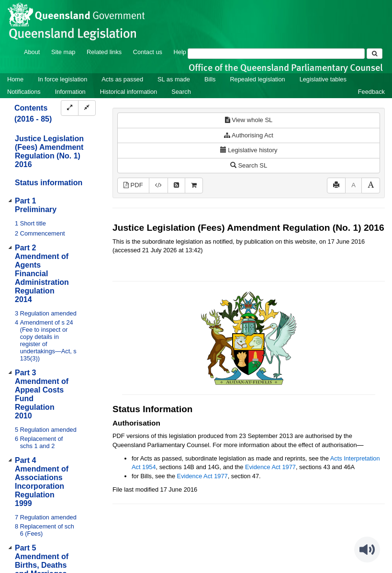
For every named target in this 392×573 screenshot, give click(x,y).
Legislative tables (323, 79)
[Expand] (70, 108)
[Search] (276, 54)
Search (181, 92)
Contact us (148, 52)
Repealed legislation (257, 79)
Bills (210, 79)
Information (70, 92)
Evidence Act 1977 (270, 467)
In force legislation (62, 79)
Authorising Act (249, 135)
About (32, 52)
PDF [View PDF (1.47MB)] (133, 185)
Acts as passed (122, 79)
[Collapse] (87, 108)
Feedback (371, 92)
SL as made (174, 79)
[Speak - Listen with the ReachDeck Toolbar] (367, 550)
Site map (63, 52)
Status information (49, 183)
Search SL (249, 165)
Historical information (129, 92)
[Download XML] (158, 185)
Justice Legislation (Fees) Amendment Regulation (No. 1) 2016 (49, 152)
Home (15, 79)
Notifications (24, 92)
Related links (104, 52)
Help (180, 52)
